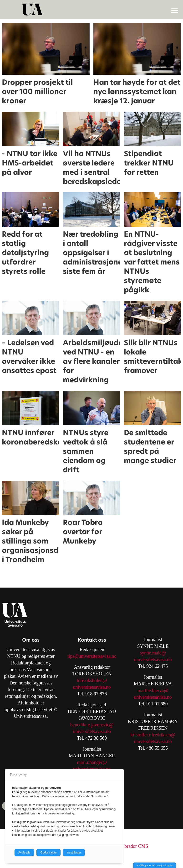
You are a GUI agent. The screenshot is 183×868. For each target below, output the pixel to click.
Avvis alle (24, 853)
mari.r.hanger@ (92, 762)
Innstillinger (74, 853)
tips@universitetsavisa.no (92, 656)
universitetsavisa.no (92, 687)
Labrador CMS (134, 846)
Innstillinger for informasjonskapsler (155, 865)
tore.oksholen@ (92, 680)
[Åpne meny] (175, 10)
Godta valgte (48, 853)
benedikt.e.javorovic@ (92, 725)
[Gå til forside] (92, 10)
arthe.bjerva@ (155, 690)
